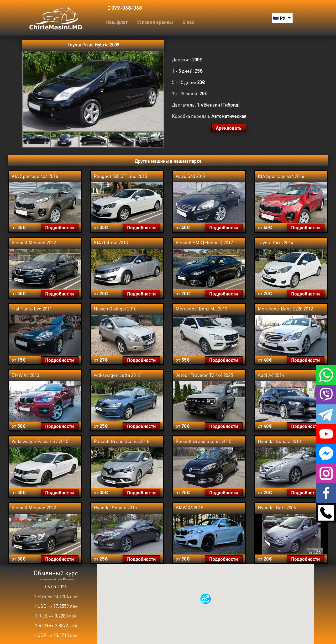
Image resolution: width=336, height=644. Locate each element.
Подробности (60, 227)
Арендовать (229, 128)
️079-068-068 (125, 8)
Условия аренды (155, 22)
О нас (188, 22)
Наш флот (117, 22)
